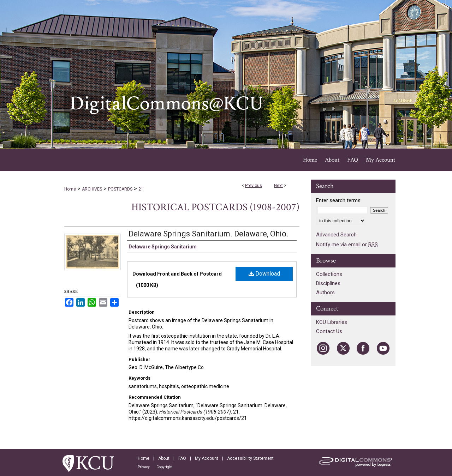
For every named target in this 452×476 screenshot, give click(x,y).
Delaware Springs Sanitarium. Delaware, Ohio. (209, 234)
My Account (207, 458)
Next (278, 186)
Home (70, 189)
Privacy (144, 467)
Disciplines (328, 283)
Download (264, 274)
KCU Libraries (332, 322)
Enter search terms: (339, 200)
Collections (329, 274)
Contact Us (329, 331)
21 (141, 189)
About (164, 458)
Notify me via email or (347, 245)
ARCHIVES (92, 189)
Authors (325, 293)
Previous (254, 186)
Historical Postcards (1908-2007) (215, 207)
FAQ (182, 458)
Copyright (164, 467)
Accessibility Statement (250, 458)
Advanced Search (336, 235)
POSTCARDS (120, 189)
